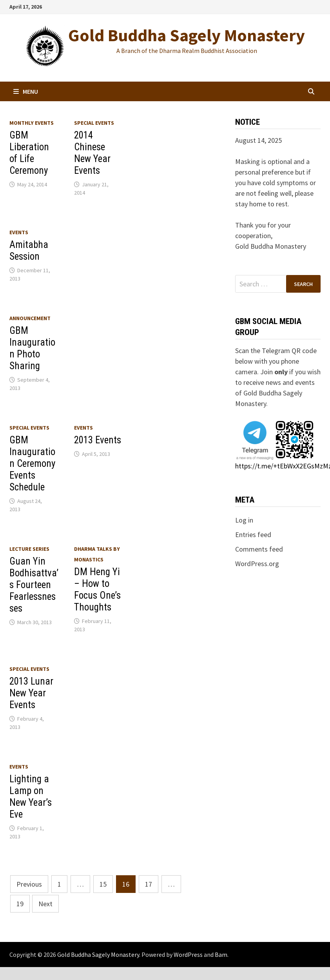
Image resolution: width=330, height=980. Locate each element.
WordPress (188, 954)
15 (103, 884)
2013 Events (98, 440)
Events (19, 232)
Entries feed (253, 535)
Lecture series (29, 549)
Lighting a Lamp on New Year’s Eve (31, 797)
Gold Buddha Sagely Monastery (187, 35)
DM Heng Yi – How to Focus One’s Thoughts (97, 589)
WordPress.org (257, 564)
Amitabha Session (29, 250)
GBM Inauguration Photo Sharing (32, 348)
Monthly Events (32, 123)
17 (149, 884)
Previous (29, 884)
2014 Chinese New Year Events (92, 153)
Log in (244, 520)
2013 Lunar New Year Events (31, 693)
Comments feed (259, 549)
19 (20, 904)
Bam (221, 954)
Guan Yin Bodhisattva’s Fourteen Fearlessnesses (34, 585)
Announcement (30, 318)
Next (45, 904)
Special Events (94, 123)
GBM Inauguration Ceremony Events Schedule (32, 464)
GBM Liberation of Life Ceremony (29, 153)
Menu (26, 91)
